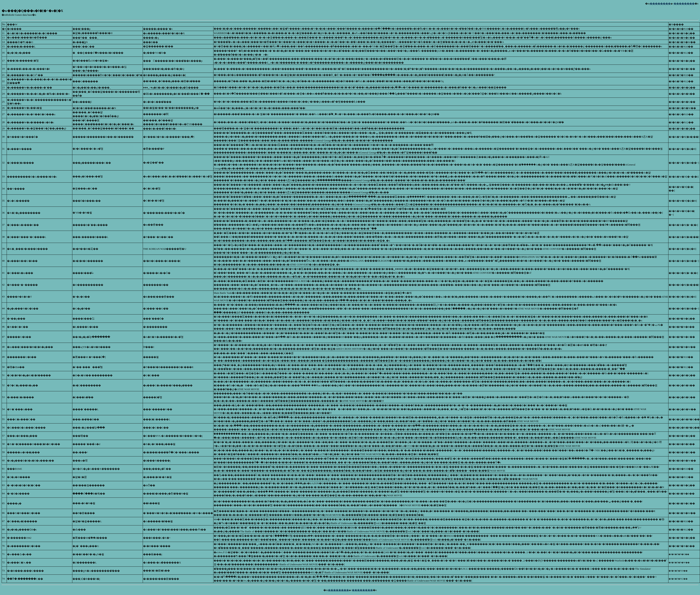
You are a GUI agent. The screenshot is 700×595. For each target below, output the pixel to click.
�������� (660, 4)
